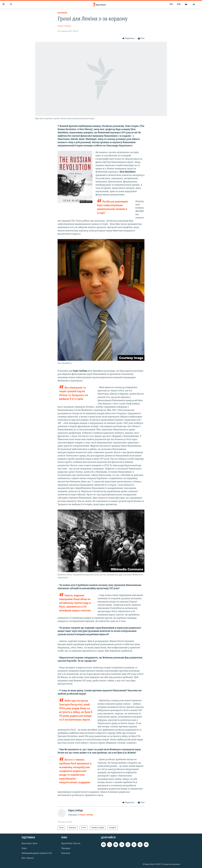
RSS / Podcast (28, 858)
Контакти (66, 853)
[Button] (128, 39)
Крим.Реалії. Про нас (71, 843)
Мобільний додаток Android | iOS (37, 853)
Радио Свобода (64, 26)
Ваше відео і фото (30, 843)
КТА (179, 4)
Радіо (24, 849)
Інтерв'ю (62, 13)
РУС (171, 4)
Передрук (66, 849)
